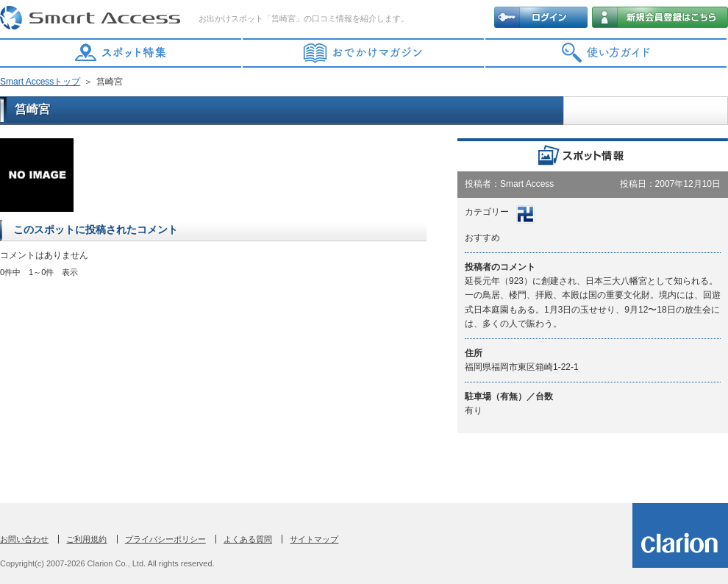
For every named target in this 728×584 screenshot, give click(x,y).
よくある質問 (248, 539)
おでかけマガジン (364, 53)
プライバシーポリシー (165, 539)
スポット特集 (121, 53)
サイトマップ (314, 539)
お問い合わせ (24, 539)
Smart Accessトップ (40, 82)
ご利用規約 (86, 539)
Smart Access (92, 18)
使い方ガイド (607, 53)
